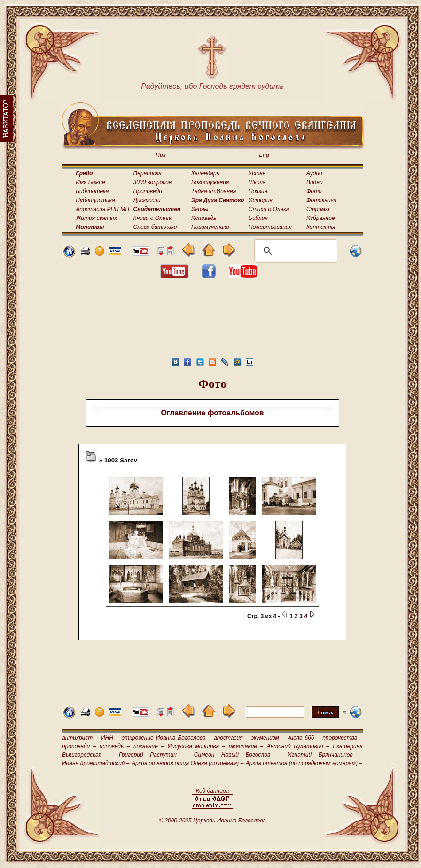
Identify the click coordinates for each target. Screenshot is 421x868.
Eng (264, 155)
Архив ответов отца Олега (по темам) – (187, 763)
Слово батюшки (155, 227)
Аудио (314, 173)
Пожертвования (270, 227)
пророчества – (343, 738)
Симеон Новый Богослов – (237, 755)
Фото (314, 191)
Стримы (318, 209)
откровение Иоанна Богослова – (166, 738)
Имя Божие (90, 182)
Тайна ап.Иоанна (214, 191)
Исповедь (204, 218)
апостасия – (231, 738)
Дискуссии (147, 200)
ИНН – (110, 738)
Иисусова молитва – (197, 746)
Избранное (321, 218)
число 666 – (303, 738)
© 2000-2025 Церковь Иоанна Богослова (212, 821)
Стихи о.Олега (269, 209)
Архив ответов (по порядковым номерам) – (304, 763)
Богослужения (210, 182)
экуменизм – (268, 738)
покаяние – (149, 746)
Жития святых (96, 218)
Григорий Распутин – (153, 755)
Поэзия (258, 191)
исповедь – (115, 746)
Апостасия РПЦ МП (102, 209)
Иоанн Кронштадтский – (96, 763)
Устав (257, 173)
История (261, 200)
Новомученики (210, 227)
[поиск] (294, 251)
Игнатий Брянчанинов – (325, 755)
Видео (315, 182)
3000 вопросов (153, 182)
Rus (160, 155)
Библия (258, 218)
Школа (257, 182)
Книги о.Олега (152, 218)
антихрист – (80, 738)
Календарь (205, 173)
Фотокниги (321, 200)
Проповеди (148, 191)
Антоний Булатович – (298, 746)
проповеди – (79, 746)
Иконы (200, 209)
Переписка (148, 173)
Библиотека (92, 191)
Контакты (321, 227)
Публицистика (95, 200)
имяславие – (246, 746)
